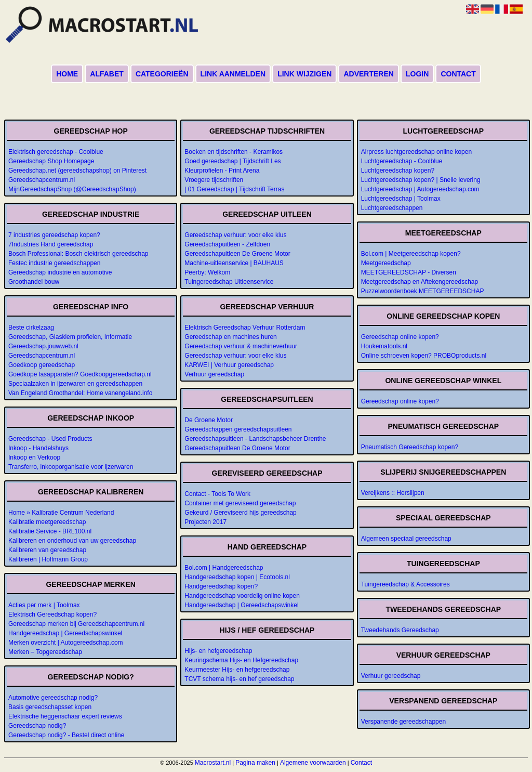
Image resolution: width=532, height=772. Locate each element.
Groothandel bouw (34, 282)
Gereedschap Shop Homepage (51, 161)
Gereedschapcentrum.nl (42, 180)
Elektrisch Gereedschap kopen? (52, 614)
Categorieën (162, 74)
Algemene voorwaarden (313, 763)
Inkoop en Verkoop (34, 457)
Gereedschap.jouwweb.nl (43, 346)
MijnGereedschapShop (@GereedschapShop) (72, 189)
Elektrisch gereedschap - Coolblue (56, 152)
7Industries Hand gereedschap (51, 244)
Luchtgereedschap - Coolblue (402, 161)
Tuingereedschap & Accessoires (405, 584)
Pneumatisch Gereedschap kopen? (410, 447)
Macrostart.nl (213, 763)
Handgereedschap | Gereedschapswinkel (65, 633)
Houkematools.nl (384, 346)
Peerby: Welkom (207, 272)
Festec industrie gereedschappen (54, 263)
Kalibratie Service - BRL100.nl (50, 531)
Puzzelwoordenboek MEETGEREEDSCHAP (423, 291)
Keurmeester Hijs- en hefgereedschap (237, 670)
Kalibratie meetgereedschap (47, 522)
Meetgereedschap (386, 263)
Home (67, 74)
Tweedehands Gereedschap (400, 630)
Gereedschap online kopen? (400, 337)
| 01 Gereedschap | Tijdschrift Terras (234, 189)
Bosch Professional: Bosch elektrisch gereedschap (78, 254)
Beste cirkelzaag (31, 328)
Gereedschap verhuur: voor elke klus (235, 235)
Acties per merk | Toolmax (44, 605)
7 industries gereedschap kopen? (54, 235)
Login (417, 74)
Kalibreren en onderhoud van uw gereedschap (72, 541)
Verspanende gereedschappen (403, 722)
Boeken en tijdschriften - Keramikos (234, 152)
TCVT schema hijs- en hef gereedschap (239, 679)
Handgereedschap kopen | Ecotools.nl (237, 577)
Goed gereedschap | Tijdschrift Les (232, 161)
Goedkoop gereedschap (42, 365)
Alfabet (107, 74)
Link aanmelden (233, 74)
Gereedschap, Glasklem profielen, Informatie (70, 337)
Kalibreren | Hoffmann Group (48, 559)
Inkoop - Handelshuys (38, 448)
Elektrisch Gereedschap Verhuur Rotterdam (245, 328)
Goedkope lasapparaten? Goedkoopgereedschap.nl (80, 374)
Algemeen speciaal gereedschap (406, 539)
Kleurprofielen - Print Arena (222, 171)
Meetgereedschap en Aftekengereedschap (420, 282)
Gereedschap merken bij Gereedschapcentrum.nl (76, 624)
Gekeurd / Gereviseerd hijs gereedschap (240, 513)
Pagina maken (255, 763)
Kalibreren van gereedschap (47, 550)
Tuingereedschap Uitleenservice (229, 282)
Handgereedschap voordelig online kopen (242, 596)
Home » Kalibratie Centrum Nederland (61, 513)
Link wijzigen (304, 74)
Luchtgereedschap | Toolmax (401, 199)
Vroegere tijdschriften (214, 180)
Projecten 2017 (205, 522)
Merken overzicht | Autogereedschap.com (66, 643)
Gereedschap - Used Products (50, 439)
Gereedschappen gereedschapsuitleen (238, 429)
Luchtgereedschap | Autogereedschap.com (420, 189)
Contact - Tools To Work (217, 494)
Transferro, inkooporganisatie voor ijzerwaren (71, 467)
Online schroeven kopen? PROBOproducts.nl (424, 356)
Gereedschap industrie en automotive (60, 272)
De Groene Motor (209, 420)
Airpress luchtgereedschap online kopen (416, 152)
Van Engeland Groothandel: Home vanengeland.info (80, 393)
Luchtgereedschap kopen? (398, 171)
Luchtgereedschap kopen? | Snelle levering (421, 180)
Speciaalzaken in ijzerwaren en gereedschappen (75, 384)
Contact (458, 74)
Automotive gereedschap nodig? (53, 698)
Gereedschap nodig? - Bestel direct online (66, 735)
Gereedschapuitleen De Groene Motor (237, 254)
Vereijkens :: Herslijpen (393, 493)
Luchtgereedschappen (392, 208)
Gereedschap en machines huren (230, 337)
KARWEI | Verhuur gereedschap (229, 365)
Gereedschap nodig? (37, 726)
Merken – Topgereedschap (45, 652)
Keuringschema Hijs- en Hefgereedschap (241, 660)
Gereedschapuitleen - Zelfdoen (227, 244)
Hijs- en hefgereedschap (218, 651)
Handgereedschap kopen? (221, 586)
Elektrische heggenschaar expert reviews (65, 716)
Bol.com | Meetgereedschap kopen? (411, 254)
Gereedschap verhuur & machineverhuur (241, 346)
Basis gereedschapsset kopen (50, 707)
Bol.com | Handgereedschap (224, 568)
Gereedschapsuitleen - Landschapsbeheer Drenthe (255, 439)
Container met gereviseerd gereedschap (240, 503)
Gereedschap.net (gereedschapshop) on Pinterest (77, 171)
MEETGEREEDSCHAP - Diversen (409, 272)
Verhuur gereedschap (214, 374)
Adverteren (368, 74)
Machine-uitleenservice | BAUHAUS (234, 263)
